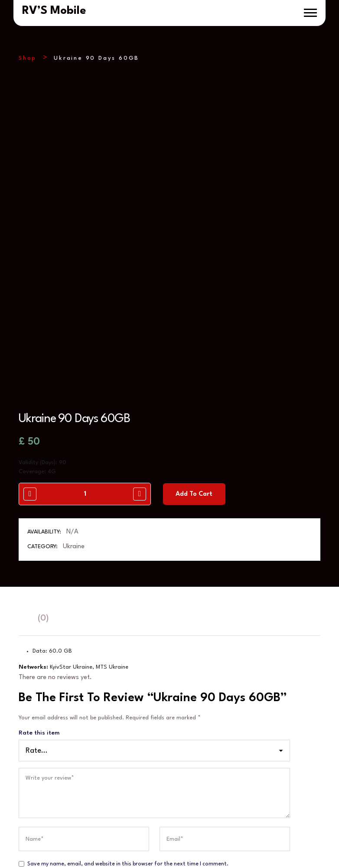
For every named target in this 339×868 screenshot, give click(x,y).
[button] (310, 13)
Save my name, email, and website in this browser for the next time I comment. (128, 763)
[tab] (23, 518)
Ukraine (74, 446)
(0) (43, 517)
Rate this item (39, 632)
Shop (28, 58)
